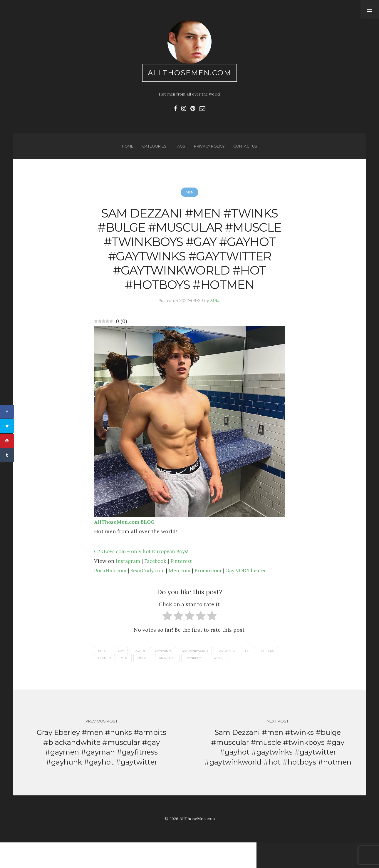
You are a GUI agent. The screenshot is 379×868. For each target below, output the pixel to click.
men (151, 682)
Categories (153, 149)
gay (123, 675)
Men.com (186, 594)
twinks (251, 682)
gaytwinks (169, 675)
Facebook (158, 584)
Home (125, 149)
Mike (217, 324)
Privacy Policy (209, 149)
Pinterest (185, 584)
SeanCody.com (151, 594)
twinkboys (226, 682)
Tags (179, 149)
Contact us (247, 149)
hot (260, 675)
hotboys (106, 682)
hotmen (130, 682)
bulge (104, 675)
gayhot (143, 675)
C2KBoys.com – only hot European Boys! (145, 575)
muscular (198, 682)
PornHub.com (111, 594)
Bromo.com (216, 594)
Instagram (129, 584)
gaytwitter (237, 675)
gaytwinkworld (203, 675)
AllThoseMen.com (190, 74)
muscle (172, 682)
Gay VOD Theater (256, 594)
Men (189, 196)
